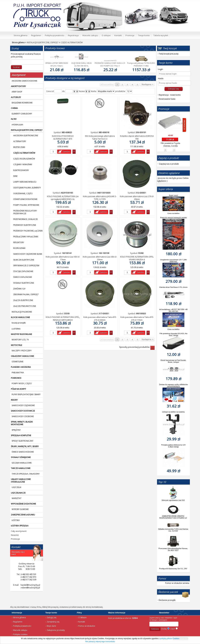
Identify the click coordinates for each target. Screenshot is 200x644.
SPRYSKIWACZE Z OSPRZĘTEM (26, 266)
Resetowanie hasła (167, 99)
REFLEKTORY (19, 242)
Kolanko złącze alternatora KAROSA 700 (137, 137)
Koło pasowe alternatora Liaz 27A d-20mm (137, 198)
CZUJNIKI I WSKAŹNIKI (23, 164)
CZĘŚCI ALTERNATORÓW (71, 42)
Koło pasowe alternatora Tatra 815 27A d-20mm (100, 318)
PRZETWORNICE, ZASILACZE (25, 219)
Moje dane (51, 626)
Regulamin (18, 622)
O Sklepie (82, 617)
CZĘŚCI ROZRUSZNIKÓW (24, 159)
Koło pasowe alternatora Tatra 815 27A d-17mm (137, 318)
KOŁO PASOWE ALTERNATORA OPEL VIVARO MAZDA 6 (137, 258)
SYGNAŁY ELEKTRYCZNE (24, 283)
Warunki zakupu (20, 630)
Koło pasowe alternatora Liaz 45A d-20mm (100, 258)
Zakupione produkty (56, 630)
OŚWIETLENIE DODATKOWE (25, 199)
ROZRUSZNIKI (19, 248)
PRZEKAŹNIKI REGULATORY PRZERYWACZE (25, 212)
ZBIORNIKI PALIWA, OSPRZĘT (26, 294)
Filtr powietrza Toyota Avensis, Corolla (170, 145)
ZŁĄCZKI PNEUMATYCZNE (25, 306)
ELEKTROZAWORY (21, 170)
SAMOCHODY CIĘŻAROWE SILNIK (28, 254)
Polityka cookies (20, 634)
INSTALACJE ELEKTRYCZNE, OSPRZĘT (41, 42)
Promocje (15, 539)
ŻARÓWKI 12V (19, 289)
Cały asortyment (19, 531)
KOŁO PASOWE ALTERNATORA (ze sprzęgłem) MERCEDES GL (63, 198)
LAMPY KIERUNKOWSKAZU (25, 182)
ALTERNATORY (20, 141)
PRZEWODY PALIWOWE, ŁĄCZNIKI (28, 231)
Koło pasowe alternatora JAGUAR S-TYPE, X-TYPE (100, 198)
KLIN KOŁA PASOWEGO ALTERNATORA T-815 (63, 137)
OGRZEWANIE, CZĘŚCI (23, 193)
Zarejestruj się (53, 622)
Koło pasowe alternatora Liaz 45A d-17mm (63, 258)
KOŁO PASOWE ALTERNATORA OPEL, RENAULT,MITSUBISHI (63, 318)
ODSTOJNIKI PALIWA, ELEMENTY (27, 188)
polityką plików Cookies (170, 639)
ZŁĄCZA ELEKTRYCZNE (23, 300)
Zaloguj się (52, 617)
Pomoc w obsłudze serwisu (177, 583)
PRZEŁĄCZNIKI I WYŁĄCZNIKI (26, 237)
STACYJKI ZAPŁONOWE (23, 271)
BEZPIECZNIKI (19, 147)
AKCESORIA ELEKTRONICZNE (26, 136)
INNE (15, 176)
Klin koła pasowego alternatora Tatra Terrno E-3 (100, 137)
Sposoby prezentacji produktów (135, 347)
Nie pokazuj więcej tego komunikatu (100, 641)
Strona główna (19, 617)
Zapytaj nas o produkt (169, 164)
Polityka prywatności (22, 626)
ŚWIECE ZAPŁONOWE (23, 277)
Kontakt (82, 622)
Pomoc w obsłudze (87, 626)
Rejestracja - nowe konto (170, 95)
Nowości (15, 535)
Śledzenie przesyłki (167, 600)
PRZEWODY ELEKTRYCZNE (25, 225)
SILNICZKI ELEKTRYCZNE (24, 260)
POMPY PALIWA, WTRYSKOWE (26, 205)
